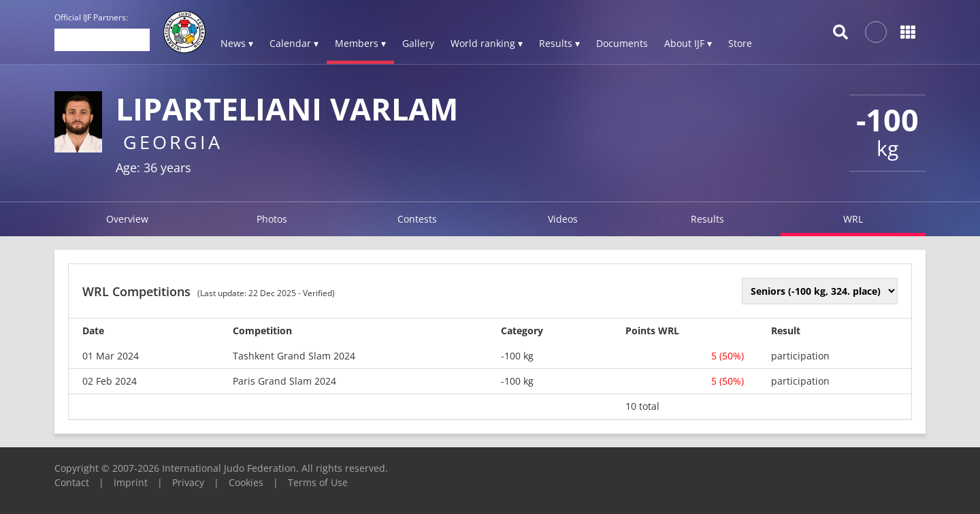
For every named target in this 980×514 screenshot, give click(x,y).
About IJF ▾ (688, 43)
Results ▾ (559, 43)
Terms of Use (318, 482)
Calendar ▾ (294, 43)
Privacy (188, 482)
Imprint (131, 482)
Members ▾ (360, 43)
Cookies (246, 482)
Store (740, 43)
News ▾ (237, 43)
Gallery (418, 43)
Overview (127, 219)
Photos (272, 219)
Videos (563, 219)
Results (707, 219)
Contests (417, 219)
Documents (622, 43)
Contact (72, 482)
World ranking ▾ (487, 43)
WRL (853, 219)
